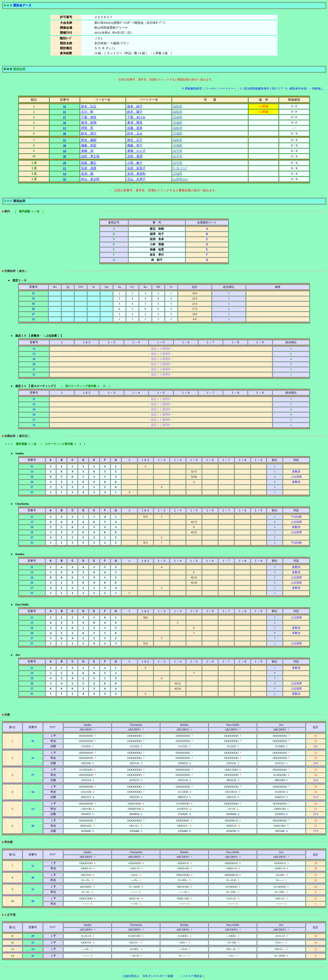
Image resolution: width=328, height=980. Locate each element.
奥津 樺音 (134, 123)
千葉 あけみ (136, 117)
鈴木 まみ (134, 133)
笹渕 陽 (87, 174)
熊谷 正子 (134, 140)
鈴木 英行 (88, 133)
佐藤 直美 (134, 128)
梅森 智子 (134, 145)
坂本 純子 (134, 106)
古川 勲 (87, 112)
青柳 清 (87, 151)
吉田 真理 (134, 156)
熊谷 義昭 (88, 140)
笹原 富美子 (136, 168)
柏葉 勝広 (88, 163)
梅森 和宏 (88, 145)
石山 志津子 (136, 179)
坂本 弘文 (88, 106)
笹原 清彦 (88, 168)
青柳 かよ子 (136, 151)
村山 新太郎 (90, 179)
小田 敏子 (134, 163)
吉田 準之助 (90, 156)
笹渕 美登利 (136, 174)
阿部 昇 (87, 128)
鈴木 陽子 (134, 112)
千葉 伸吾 (88, 117)
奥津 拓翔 (88, 123)
